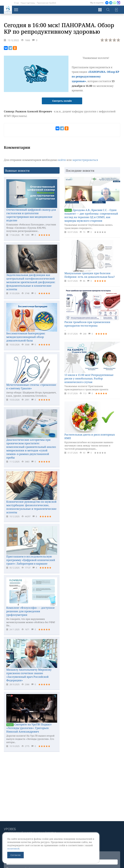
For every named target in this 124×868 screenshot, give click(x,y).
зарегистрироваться (85, 159)
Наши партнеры (28, 3)
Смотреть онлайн (62, 100)
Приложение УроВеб (46, 3)
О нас (17, 3)
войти (62, 159)
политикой (13, 849)
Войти (116, 10)
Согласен (15, 855)
